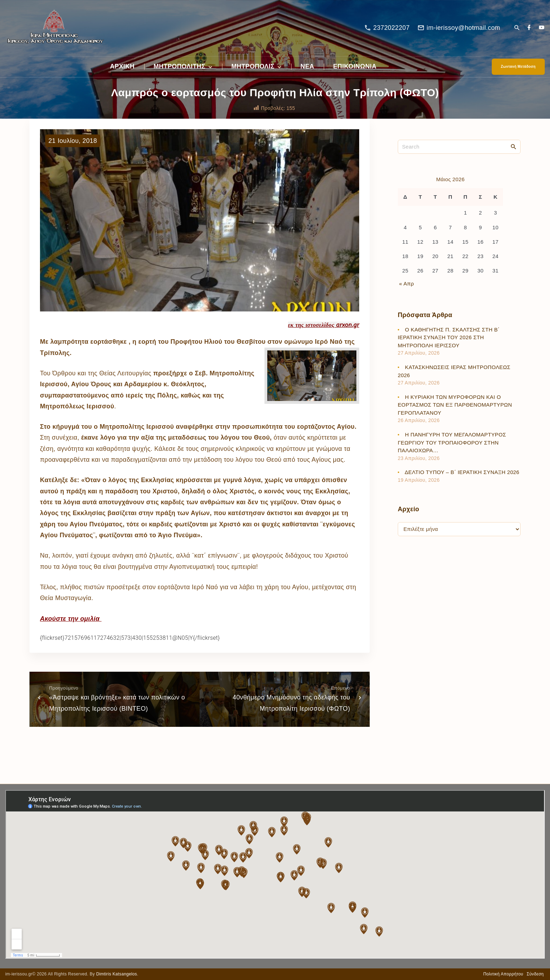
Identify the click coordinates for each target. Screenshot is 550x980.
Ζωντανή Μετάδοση (518, 67)
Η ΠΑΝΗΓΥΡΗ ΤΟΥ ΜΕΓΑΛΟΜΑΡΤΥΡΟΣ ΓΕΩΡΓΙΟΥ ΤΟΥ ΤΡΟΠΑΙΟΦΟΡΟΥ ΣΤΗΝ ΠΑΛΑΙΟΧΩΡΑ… (452, 442)
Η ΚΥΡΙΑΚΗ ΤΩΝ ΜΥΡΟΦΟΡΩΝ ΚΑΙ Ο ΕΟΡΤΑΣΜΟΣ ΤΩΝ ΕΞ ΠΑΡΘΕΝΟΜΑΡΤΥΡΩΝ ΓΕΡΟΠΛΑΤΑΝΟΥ (455, 405)
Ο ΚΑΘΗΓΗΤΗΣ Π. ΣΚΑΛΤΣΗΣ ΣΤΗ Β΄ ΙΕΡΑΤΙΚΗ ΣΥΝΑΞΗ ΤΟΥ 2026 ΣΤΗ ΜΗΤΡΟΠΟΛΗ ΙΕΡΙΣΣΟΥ (449, 337)
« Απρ (407, 284)
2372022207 (391, 28)
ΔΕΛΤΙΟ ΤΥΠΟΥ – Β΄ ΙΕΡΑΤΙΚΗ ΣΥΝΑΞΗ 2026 (462, 472)
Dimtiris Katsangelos (117, 974)
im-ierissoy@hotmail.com (463, 28)
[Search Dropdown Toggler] (517, 28)
